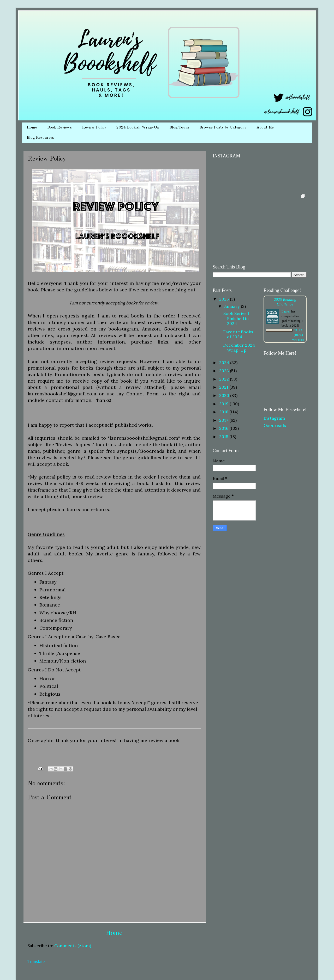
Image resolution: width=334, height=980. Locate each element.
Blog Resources (40, 138)
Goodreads (275, 425)
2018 (224, 412)
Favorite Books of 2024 (238, 334)
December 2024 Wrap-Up (239, 348)
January (232, 306)
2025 (225, 299)
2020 (225, 395)
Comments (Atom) (73, 946)
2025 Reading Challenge (285, 302)
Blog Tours (179, 128)
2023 (225, 371)
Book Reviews (59, 128)
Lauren (286, 311)
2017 (224, 420)
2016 (224, 428)
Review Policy (94, 128)
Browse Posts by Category (223, 128)
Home (32, 128)
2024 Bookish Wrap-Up (138, 128)
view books (298, 340)
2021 (224, 387)
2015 (224, 437)
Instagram (274, 418)
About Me (265, 128)
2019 (224, 404)
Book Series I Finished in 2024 (236, 318)
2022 (225, 379)
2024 (225, 363)
